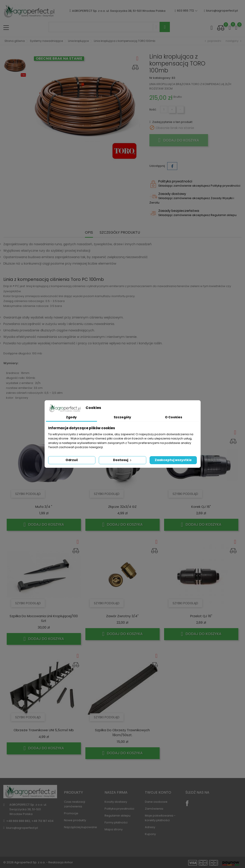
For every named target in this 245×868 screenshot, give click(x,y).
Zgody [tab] (71, 417)
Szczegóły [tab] (122, 417)
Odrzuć (72, 460)
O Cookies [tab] (174, 417)
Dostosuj (123, 460)
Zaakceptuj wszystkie (173, 460)
